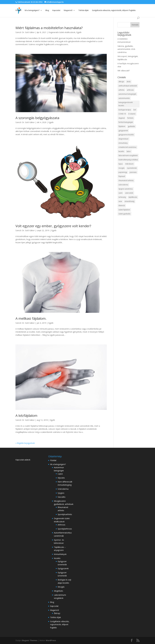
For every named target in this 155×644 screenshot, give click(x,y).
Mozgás (61, 587)
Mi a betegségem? (32, 10)
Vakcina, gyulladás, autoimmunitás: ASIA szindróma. (126, 49)
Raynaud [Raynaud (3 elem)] (122, 176)
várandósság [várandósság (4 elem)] (129, 201)
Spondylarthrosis (65, 529)
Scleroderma (63, 489)
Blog (47, 10)
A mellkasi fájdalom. (31, 318)
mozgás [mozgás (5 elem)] (121, 168)
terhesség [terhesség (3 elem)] (122, 197)
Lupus (60, 474)
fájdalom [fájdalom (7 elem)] (122, 126)
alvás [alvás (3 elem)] (129, 82)
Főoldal (18, 10)
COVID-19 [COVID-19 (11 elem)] (122, 114)
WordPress (51, 640)
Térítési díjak (83, 10)
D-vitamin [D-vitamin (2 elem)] (132, 114)
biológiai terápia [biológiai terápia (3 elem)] (125, 110)
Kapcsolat (56, 10)
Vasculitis (62, 497)
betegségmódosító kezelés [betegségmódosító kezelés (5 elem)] (126, 104)
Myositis (61, 478)
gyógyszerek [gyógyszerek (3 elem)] (123, 131)
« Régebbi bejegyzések (25, 443)
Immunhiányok (60, 554)
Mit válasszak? (124, 71)
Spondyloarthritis (65, 514)
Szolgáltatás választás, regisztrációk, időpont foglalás (114, 10)
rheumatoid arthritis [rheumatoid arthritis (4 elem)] (126, 180)
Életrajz (57, 613)
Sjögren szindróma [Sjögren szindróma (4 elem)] (126, 189)
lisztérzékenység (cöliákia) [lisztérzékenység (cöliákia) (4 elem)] (128, 160)
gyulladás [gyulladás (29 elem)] (131, 126)
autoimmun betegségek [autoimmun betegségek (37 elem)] (127, 94)
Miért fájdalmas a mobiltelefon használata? (49, 28)
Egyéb (79, 32)
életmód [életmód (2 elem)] (122, 206)
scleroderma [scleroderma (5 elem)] (123, 185)
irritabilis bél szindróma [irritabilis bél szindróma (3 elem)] (127, 147)
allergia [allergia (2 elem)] (121, 82)
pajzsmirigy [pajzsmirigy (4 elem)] (123, 172)
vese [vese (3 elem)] (120, 201)
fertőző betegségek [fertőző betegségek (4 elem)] (126, 122)
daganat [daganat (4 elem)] (122, 118)
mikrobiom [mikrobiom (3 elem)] (129, 164)
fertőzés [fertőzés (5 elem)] (130, 118)
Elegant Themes (30, 640)
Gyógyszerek (63, 568)
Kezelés (57, 558)
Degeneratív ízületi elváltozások (62, 32)
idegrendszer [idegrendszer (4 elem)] (124, 139)
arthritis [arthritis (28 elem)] (121, 90)
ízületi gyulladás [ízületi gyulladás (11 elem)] (124, 214)
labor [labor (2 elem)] (129, 151)
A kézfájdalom (26, 415)
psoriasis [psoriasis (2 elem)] (133, 172)
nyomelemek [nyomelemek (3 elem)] (132, 168)
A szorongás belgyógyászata (37, 118)
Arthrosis (62, 525)
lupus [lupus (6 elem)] (121, 164)
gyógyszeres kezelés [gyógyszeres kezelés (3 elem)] (126, 135)
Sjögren (61, 493)
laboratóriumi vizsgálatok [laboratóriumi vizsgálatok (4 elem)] (128, 155)
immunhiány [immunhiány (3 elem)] (123, 143)
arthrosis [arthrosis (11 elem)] (130, 90)
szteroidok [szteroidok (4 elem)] (129, 193)
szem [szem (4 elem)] (121, 193)
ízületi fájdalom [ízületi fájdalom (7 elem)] (124, 210)
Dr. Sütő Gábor (28, 32)
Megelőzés (58, 591)
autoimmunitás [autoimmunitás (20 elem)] (124, 98)
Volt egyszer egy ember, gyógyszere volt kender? (53, 226)
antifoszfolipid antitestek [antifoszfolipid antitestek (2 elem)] (128, 86)
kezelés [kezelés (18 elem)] (121, 151)
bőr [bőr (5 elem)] (135, 110)
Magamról (68, 10)
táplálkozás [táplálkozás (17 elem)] (133, 197)
